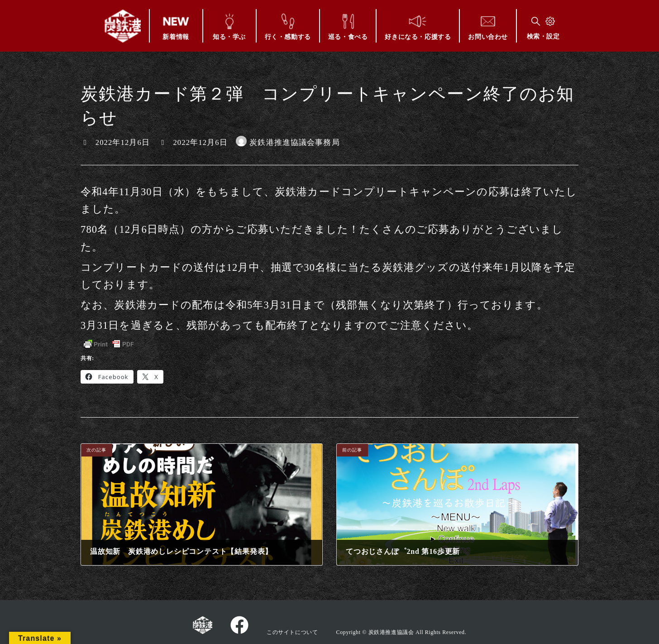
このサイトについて (292, 632)
